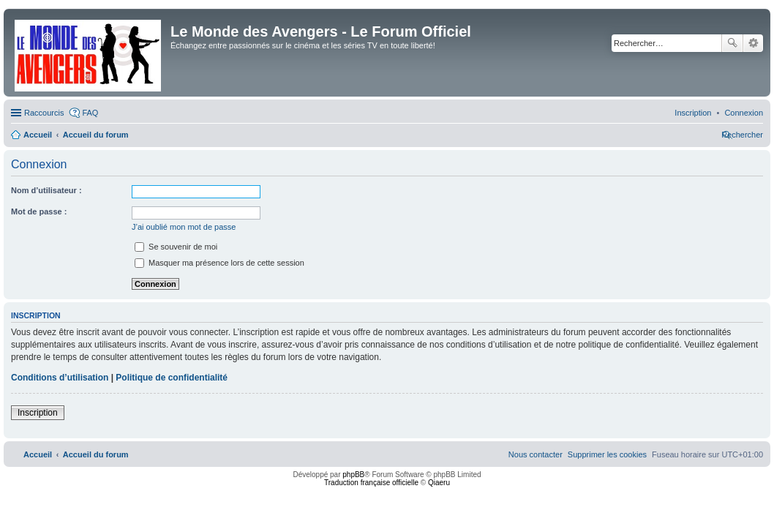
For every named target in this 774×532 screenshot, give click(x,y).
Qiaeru (439, 483)
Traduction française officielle (371, 483)
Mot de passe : (39, 211)
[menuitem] (744, 113)
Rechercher (732, 43)
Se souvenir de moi (176, 247)
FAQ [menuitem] (90, 113)
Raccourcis (44, 113)
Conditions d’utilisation (60, 378)
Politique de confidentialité (172, 378)
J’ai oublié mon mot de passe (184, 227)
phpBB (353, 475)
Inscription (38, 413)
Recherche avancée (753, 43)
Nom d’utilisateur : (46, 190)
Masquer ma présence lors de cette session (219, 263)
